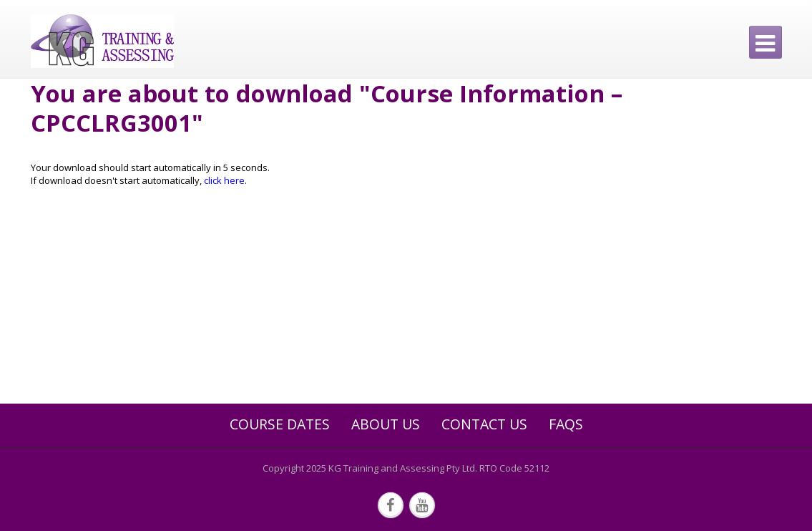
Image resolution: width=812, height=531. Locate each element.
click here (224, 180)
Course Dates (280, 424)
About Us (386, 424)
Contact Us (484, 424)
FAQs (566, 424)
